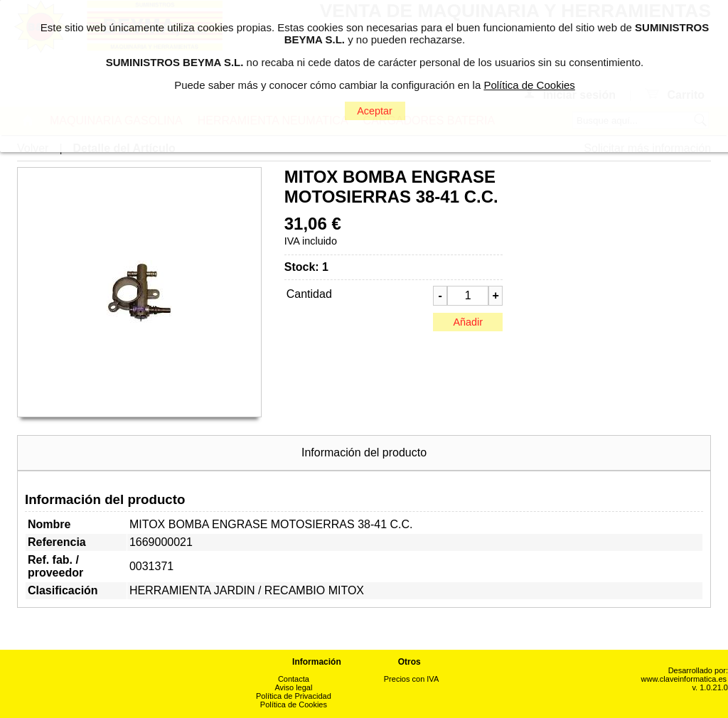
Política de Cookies (294, 704)
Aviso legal (293, 687)
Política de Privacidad (294, 696)
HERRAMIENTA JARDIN (192, 590)
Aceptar (375, 111)
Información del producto (364, 452)
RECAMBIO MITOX (314, 590)
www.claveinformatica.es (684, 679)
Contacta (294, 679)
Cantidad (309, 294)
